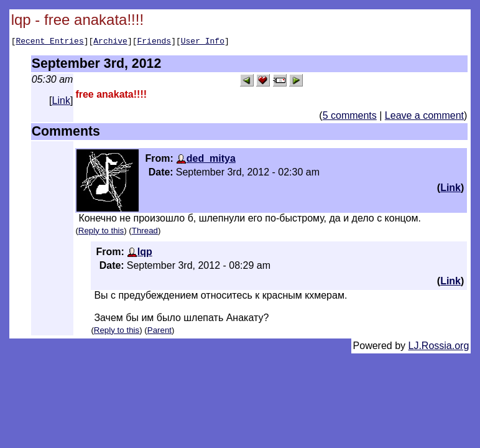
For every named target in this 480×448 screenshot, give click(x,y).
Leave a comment (424, 117)
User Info (203, 42)
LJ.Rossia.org (439, 348)
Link (61, 102)
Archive (110, 42)
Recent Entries (49, 42)
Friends (155, 42)
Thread (145, 232)
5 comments (350, 117)
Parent (159, 332)
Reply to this (101, 232)
